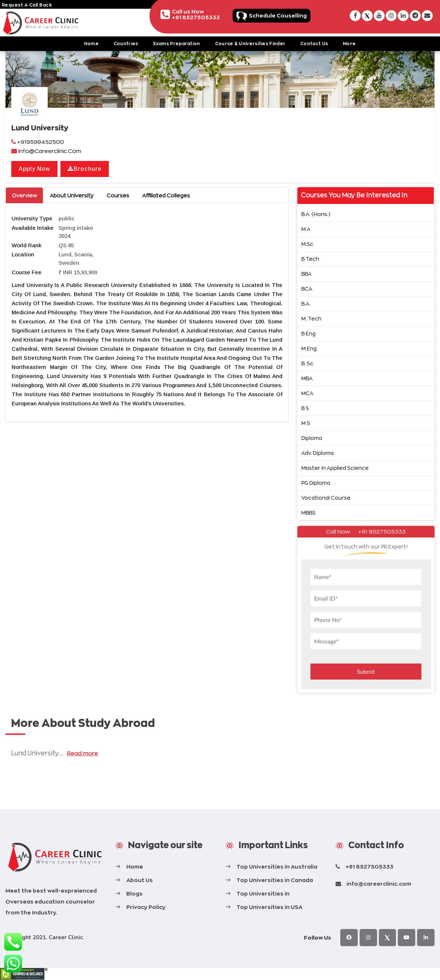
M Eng (309, 348)
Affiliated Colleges (166, 195)
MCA (307, 393)
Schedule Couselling (278, 15)
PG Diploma (316, 483)
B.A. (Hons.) (316, 214)
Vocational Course (326, 498)
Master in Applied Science (335, 468)
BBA (306, 274)
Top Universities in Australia (277, 867)
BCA (307, 289)
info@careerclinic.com (379, 884)
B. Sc (307, 363)
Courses (118, 195)
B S (305, 408)
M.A (306, 229)
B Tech (310, 259)
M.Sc (307, 244)
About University (72, 195)
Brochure (85, 169)
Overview (24, 195)
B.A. (306, 304)
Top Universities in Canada (275, 880)
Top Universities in (263, 894)
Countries (126, 44)
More (349, 44)
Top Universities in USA (269, 907)
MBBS (308, 513)
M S (306, 423)
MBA (307, 378)
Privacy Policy (146, 907)
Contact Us (314, 44)
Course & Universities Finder (250, 44)
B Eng (308, 333)
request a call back (27, 5)
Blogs (134, 894)
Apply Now (34, 169)
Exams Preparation (177, 44)
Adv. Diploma (318, 453)
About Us (140, 880)
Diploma (312, 438)
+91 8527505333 (382, 532)
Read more (82, 753)
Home (91, 44)
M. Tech (311, 318)
